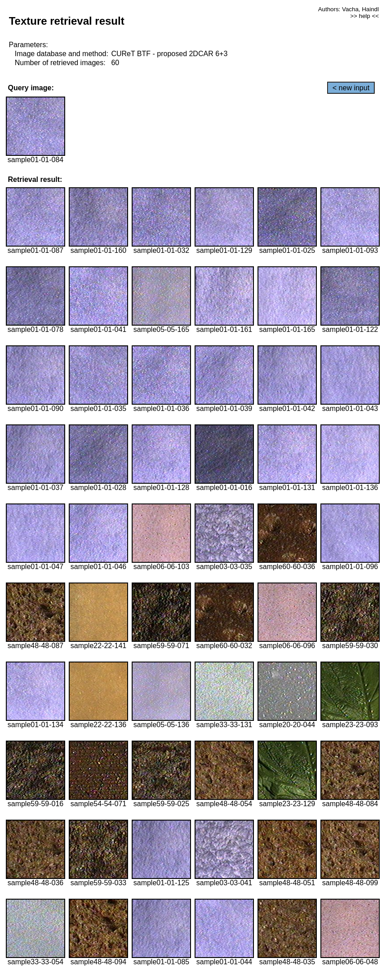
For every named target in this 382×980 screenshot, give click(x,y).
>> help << (364, 16)
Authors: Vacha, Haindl (349, 9)
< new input (351, 88)
